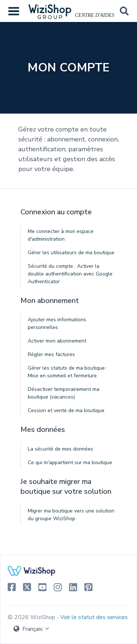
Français (32, 629)
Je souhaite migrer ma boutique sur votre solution (66, 487)
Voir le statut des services (94, 617)
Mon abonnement (50, 301)
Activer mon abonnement (57, 341)
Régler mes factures (51, 354)
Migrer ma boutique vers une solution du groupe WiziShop (71, 515)
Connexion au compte (56, 212)
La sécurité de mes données (60, 449)
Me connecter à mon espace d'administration (61, 235)
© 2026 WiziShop (32, 617)
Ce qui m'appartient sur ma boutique (70, 462)
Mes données (43, 430)
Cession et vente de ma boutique (66, 410)
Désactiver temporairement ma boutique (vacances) (64, 393)
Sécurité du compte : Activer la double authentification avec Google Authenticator (70, 274)
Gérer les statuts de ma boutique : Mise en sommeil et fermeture (68, 372)
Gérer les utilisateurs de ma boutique (71, 253)
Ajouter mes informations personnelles (57, 323)
